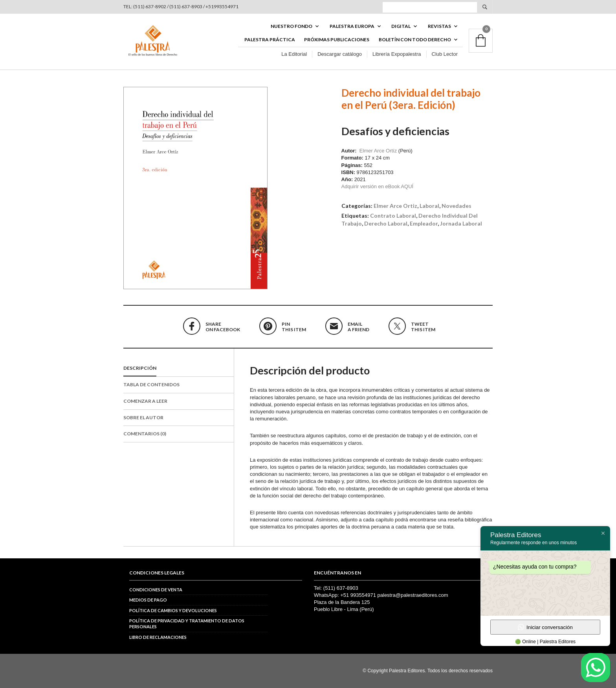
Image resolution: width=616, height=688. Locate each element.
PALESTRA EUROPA (352, 26)
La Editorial (294, 54)
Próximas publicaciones (337, 40)
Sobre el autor (143, 417)
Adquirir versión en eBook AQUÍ (378, 187)
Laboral (429, 206)
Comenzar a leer (145, 401)
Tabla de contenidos (151, 384)
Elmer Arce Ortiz (395, 206)
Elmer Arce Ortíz (378, 151)
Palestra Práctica (270, 40)
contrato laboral (393, 216)
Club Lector (445, 54)
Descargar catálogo (340, 54)
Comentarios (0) (145, 434)
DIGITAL (401, 26)
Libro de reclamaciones (158, 637)
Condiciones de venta (156, 590)
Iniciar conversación (545, 627)
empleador (424, 223)
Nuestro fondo (291, 26)
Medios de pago (148, 600)
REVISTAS (439, 26)
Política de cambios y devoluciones (173, 610)
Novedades (456, 206)
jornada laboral (461, 223)
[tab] (179, 369)
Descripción (140, 368)
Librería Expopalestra (397, 54)
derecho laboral (386, 223)
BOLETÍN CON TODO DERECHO (415, 40)
